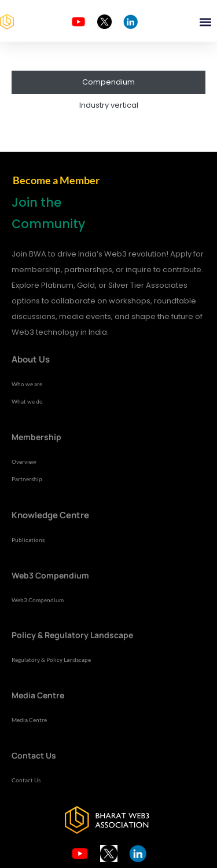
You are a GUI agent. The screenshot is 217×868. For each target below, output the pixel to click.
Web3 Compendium (38, 600)
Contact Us (26, 780)
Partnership (27, 479)
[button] (205, 22)
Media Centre (29, 720)
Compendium (108, 82)
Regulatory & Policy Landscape (51, 660)
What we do (27, 401)
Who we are (27, 384)
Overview (24, 462)
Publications (28, 540)
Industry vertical (109, 105)
